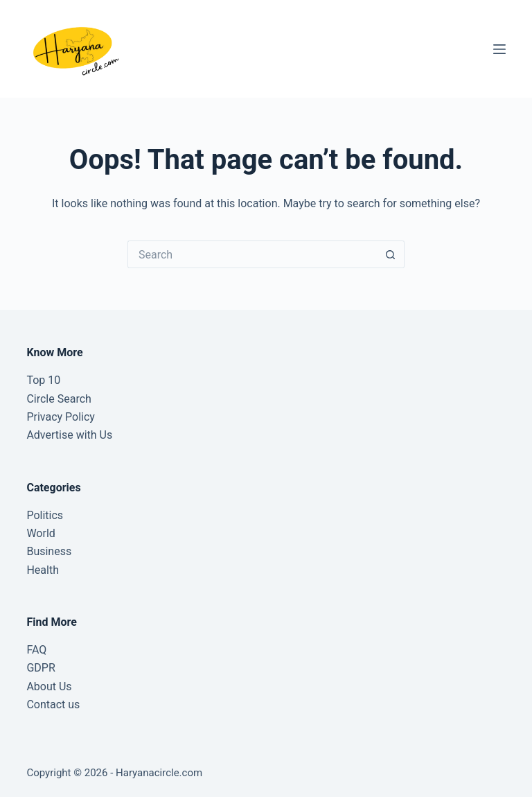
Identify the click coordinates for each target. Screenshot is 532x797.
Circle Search (59, 399)
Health (43, 570)
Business (49, 551)
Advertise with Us (69, 435)
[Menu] (499, 49)
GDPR (41, 668)
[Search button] (391, 254)
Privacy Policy (61, 417)
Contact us (53, 704)
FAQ (36, 650)
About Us (49, 686)
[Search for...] (252, 254)
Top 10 (43, 380)
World (41, 533)
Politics (45, 515)
